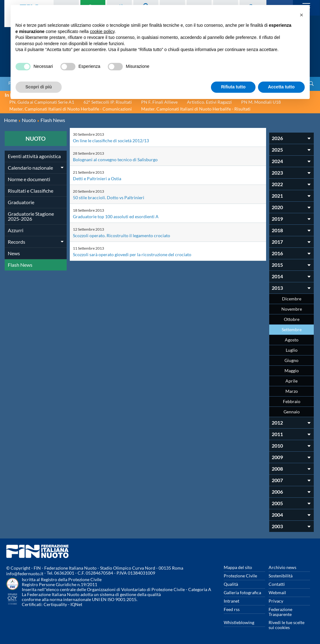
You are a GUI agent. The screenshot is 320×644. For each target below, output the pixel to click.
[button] (302, 15)
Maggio (292, 371)
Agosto (292, 340)
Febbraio (292, 401)
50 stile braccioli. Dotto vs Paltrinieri (109, 197)
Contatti (277, 584)
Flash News (20, 265)
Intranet (232, 601)
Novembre (292, 309)
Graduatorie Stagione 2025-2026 (31, 216)
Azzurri (16, 230)
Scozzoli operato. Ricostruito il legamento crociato (122, 235)
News (14, 253)
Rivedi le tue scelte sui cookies (287, 625)
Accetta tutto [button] (281, 87)
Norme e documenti (29, 179)
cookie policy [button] (102, 31)
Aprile (291, 381)
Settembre (292, 329)
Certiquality (55, 604)
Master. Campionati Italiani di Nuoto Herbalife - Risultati (196, 109)
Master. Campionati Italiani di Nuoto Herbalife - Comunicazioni (71, 109)
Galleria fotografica (242, 592)
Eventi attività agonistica (34, 156)
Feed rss (232, 609)
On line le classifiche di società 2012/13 (111, 141)
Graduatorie (21, 202)
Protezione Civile (240, 576)
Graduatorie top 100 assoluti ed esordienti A (116, 216)
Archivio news (282, 567)
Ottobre (292, 319)
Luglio (292, 350)
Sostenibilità (281, 576)
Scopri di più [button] (39, 87)
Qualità (231, 584)
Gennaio (292, 412)
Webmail (277, 592)
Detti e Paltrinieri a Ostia (97, 179)
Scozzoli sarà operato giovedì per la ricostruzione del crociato (132, 254)
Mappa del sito (238, 567)
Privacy (276, 601)
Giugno (291, 360)
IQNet (76, 604)
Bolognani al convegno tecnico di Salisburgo (115, 160)
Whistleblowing (239, 622)
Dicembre (292, 299)
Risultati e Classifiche (31, 191)
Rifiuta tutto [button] (233, 87)
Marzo (292, 391)
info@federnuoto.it (25, 573)
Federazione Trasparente (280, 612)
